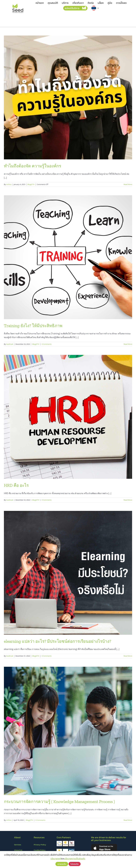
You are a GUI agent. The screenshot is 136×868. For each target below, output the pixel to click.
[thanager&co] (65, 850)
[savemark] (59, 850)
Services (18, 845)
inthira (9, 184)
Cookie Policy (40, 850)
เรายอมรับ (62, 864)
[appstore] (104, 845)
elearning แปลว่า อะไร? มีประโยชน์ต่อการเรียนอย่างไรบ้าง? (58, 641)
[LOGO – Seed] (18, 4)
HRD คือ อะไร (16, 485)
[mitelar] (72, 842)
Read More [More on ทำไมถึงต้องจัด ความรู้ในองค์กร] (128, 184)
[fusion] (65, 842)
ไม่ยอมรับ (75, 864)
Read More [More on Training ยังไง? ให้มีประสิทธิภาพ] (128, 344)
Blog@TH (31, 184)
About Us (18, 850)
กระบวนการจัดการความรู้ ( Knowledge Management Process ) (59, 802)
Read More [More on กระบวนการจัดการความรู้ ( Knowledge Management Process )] (128, 820)
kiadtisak (10, 344)
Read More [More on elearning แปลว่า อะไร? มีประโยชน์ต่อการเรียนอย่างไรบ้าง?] (128, 656)
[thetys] (72, 850)
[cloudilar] (59, 842)
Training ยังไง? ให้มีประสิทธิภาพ (33, 326)
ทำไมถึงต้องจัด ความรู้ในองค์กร (33, 166)
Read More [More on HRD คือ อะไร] (128, 500)
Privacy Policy (40, 845)
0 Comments (47, 344)
